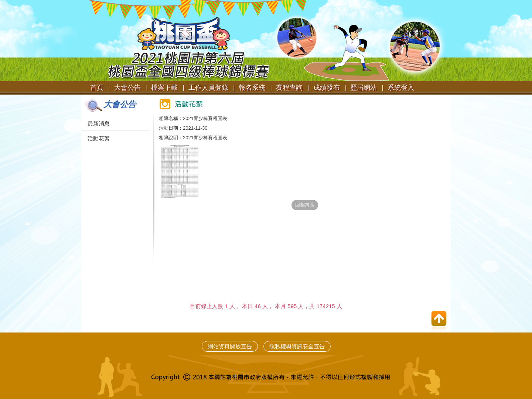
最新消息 (99, 124)
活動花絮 (99, 138)
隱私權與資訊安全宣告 (297, 346)
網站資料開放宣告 (230, 346)
